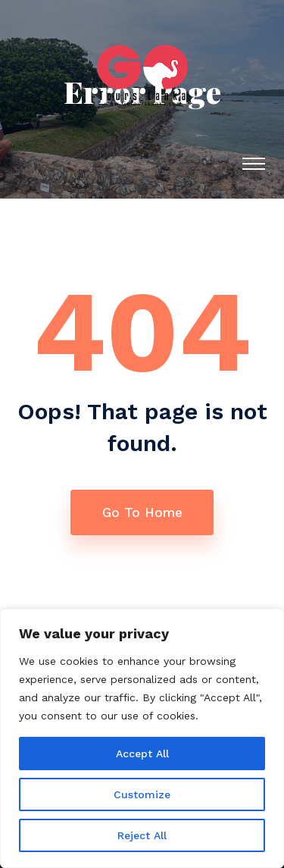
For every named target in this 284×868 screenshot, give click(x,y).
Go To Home (142, 512)
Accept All (142, 754)
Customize (142, 794)
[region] (142, 738)
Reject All (142, 835)
